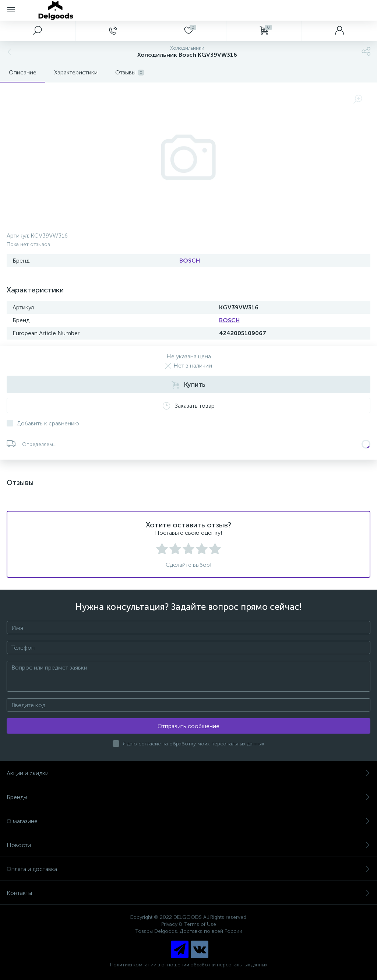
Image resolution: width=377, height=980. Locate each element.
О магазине (188, 821)
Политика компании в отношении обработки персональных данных (189, 965)
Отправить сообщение (188, 726)
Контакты (188, 893)
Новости (188, 845)
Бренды (188, 797)
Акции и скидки (188, 773)
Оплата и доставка (188, 869)
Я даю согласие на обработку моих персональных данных (193, 744)
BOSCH (190, 261)
